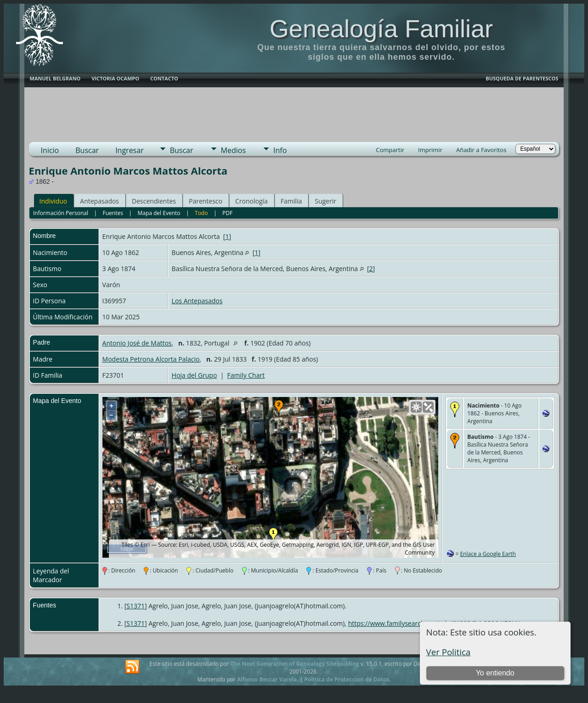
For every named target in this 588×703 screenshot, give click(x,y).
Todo (201, 213)
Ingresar (130, 150)
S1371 (136, 606)
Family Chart (246, 375)
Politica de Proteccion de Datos (347, 679)
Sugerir (325, 201)
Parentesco (206, 201)
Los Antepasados (197, 301)
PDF (227, 213)
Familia (291, 201)
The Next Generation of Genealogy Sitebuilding (294, 664)
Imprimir (430, 150)
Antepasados (99, 201)
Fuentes (113, 213)
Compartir (390, 150)
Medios (233, 150)
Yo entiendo (495, 673)
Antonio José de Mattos (137, 343)
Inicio (50, 150)
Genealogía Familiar (381, 28)
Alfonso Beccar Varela (267, 679)
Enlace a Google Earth (488, 554)
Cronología (252, 201)
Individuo (54, 201)
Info (280, 150)
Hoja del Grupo (195, 375)
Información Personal (61, 213)
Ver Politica (449, 652)
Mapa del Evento (159, 213)
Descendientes (154, 201)
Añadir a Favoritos (481, 150)
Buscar (87, 150)
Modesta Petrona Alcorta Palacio (151, 359)
